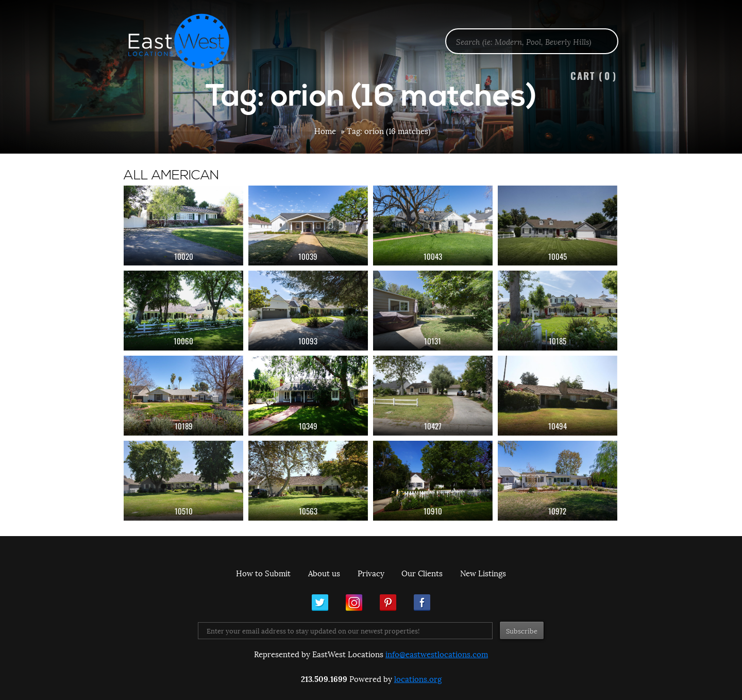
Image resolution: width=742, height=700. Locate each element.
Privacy (371, 573)
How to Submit (263, 573)
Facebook (422, 603)
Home (325, 130)
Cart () (594, 76)
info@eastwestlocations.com (437, 654)
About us (324, 573)
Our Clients (422, 573)
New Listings (483, 573)
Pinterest (388, 603)
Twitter (320, 603)
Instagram (354, 603)
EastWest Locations (185, 41)
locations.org (418, 678)
